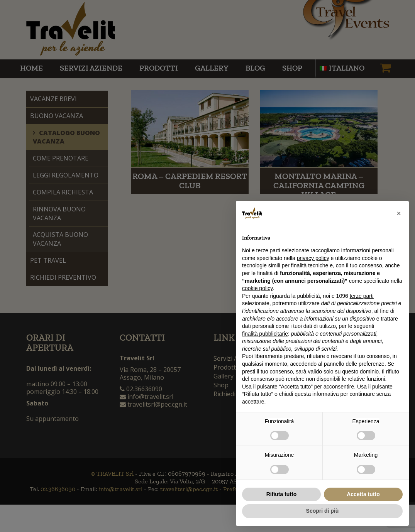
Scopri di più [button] (323, 511)
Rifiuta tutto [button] (282, 494)
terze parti (362, 296)
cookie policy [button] (257, 288)
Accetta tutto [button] (363, 494)
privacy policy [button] (313, 258)
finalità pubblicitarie (265, 334)
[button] (399, 213)
